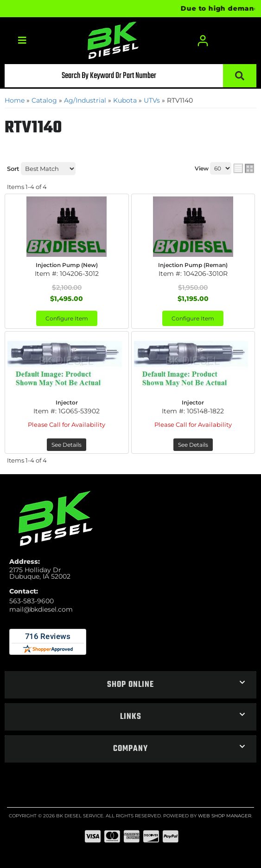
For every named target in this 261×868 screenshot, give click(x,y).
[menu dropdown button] (22, 41)
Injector (67, 402)
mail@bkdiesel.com (41, 609)
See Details (67, 445)
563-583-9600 (32, 601)
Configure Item (67, 318)
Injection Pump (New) (67, 265)
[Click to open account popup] (203, 41)
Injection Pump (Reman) (193, 265)
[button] (130, 76)
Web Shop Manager (225, 816)
